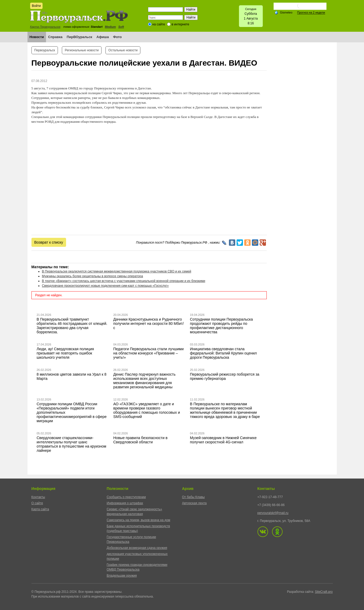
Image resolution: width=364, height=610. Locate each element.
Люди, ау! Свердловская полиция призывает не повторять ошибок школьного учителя (65, 353)
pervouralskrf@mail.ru (273, 513)
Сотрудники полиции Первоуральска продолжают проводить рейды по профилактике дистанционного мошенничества (222, 326)
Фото (118, 37)
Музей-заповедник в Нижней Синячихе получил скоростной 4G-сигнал (223, 440)
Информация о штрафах (125, 503)
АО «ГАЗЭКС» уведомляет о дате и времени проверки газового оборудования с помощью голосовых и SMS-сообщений (147, 410)
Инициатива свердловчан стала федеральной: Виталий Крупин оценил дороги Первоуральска (224, 353)
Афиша (103, 37)
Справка (55, 37)
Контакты (38, 497)
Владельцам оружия (122, 576)
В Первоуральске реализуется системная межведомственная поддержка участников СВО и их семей (117, 271)
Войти (36, 6)
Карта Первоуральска (45, 27)
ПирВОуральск (79, 37)
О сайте (37, 503)
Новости (37, 37)
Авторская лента (194, 503)
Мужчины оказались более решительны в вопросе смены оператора (93, 276)
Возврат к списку (49, 242)
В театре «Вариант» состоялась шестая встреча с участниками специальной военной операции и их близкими (124, 281)
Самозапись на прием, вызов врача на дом (139, 520)
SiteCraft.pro (324, 592)
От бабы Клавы (193, 497)
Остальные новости (123, 50)
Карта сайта (40, 509)
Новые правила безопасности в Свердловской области (140, 440)
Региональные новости (82, 50)
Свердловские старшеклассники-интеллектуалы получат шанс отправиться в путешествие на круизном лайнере (72, 444)
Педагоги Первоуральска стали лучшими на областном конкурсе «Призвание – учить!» (149, 353)
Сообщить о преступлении (126, 497)
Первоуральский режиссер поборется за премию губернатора (225, 376)
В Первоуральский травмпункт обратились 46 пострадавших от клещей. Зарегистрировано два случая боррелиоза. (72, 326)
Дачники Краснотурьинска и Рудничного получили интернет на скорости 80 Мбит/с (149, 324)
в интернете (180, 24)
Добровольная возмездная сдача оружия (137, 548)
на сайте (159, 24)
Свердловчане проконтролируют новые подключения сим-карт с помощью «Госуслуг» (105, 286)
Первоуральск (45, 50)
